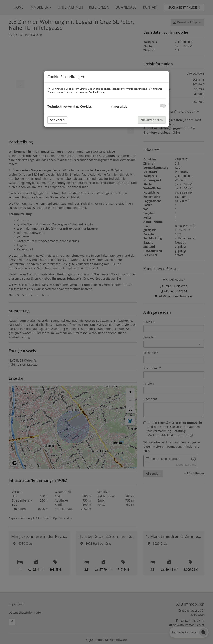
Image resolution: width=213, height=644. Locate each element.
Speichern (57, 120)
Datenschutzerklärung (60, 92)
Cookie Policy (96, 92)
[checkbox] (163, 106)
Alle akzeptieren (152, 120)
